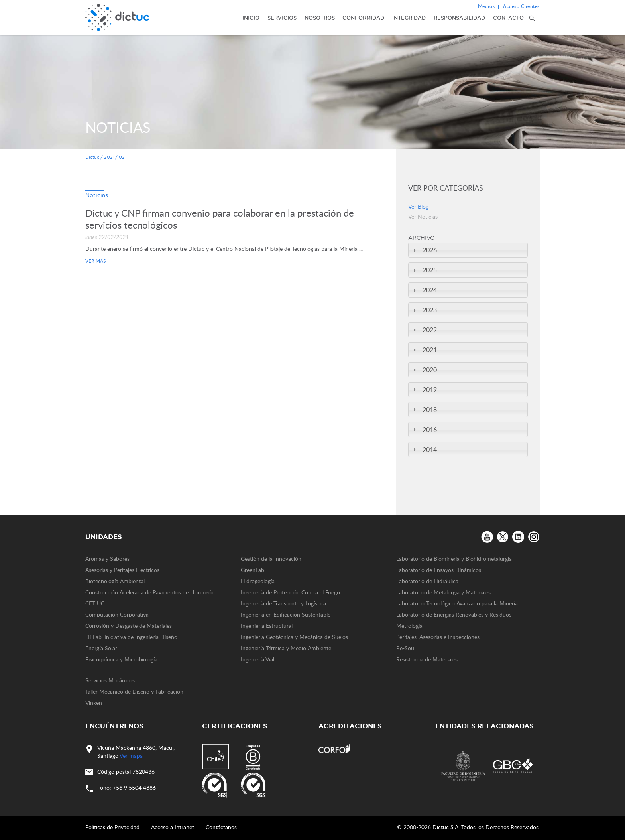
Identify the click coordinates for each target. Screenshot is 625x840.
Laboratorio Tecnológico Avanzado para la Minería (457, 603)
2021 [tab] (424, 350)
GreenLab (253, 570)
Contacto (508, 18)
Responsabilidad (459, 18)
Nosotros (320, 18)
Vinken (94, 703)
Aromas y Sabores (107, 559)
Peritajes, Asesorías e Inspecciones (438, 637)
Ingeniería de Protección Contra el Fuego (290, 592)
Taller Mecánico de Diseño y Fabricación (134, 691)
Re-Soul (406, 648)
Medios (486, 6)
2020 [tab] (424, 370)
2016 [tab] (424, 430)
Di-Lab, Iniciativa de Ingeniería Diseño (131, 637)
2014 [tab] (424, 450)
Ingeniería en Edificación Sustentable (286, 614)
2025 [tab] (424, 270)
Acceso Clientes (521, 6)
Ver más (96, 261)
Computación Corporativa (117, 614)
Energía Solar (101, 648)
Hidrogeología (258, 581)
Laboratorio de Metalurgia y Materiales (443, 592)
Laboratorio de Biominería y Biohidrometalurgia (454, 559)
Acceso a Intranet (173, 827)
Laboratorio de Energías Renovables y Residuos (454, 614)
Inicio (251, 18)
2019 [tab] (424, 390)
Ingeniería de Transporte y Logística (283, 603)
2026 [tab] (424, 250)
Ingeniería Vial (257, 659)
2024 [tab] (424, 290)
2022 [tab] (424, 330)
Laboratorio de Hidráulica (427, 581)
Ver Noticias (423, 216)
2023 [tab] (424, 310)
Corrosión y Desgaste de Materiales (129, 626)
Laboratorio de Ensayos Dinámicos (439, 570)
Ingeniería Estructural (267, 626)
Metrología (409, 626)
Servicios (282, 18)
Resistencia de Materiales (427, 659)
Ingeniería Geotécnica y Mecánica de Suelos (294, 637)
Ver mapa (131, 756)
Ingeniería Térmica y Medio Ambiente (286, 648)
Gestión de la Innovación (271, 559)
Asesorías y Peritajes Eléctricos (122, 570)
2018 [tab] (424, 410)
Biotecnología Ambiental (115, 581)
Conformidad (363, 18)
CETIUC (95, 603)
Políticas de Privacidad (112, 827)
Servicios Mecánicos (110, 680)
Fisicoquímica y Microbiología (121, 659)
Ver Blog (418, 206)
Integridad (409, 18)
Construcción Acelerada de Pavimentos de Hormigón (150, 592)
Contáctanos (221, 827)
